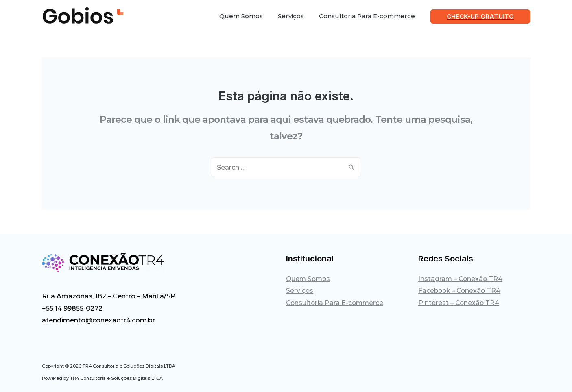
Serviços (300, 291)
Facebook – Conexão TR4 (461, 291)
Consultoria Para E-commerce (336, 303)
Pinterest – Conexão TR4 (459, 303)
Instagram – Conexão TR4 (461, 279)
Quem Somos (309, 279)
